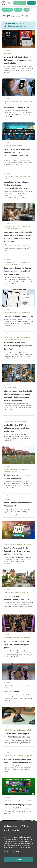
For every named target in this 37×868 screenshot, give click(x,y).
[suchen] (10, 3)
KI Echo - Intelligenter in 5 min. (13, 146)
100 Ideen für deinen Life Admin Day (18, 316)
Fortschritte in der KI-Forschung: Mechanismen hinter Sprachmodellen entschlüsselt (17, 152)
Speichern (18, 860)
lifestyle (18, 10)
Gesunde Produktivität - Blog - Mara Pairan (17, 313)
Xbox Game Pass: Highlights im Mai (18, 805)
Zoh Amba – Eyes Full (12, 692)
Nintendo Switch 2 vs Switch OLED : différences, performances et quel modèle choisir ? (18, 60)
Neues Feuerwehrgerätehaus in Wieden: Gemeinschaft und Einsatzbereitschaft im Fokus (16, 185)
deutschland (7, 10)
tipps (27, 10)
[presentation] (34, 10)
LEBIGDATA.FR (8, 53)
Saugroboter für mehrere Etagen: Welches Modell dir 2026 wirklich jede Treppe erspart (17, 271)
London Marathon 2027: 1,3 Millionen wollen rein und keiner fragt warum (17, 428)
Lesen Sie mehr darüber (12, 830)
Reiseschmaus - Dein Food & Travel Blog (16, 593)
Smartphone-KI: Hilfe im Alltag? (17, 107)
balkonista (7, 499)
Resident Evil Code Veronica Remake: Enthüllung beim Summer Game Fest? (18, 346)
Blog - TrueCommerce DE (11, 387)
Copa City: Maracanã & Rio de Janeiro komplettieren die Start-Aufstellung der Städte (17, 551)
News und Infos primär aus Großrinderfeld (17, 638)
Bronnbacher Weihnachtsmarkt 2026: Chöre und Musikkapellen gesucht (16, 644)
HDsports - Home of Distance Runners (15, 421)
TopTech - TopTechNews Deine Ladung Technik (18, 544)
